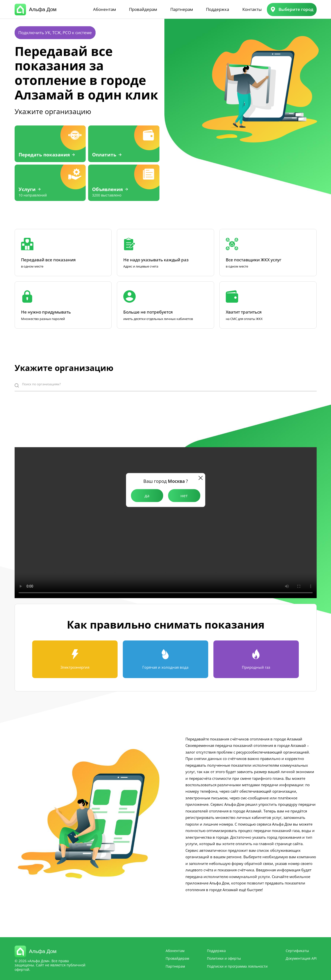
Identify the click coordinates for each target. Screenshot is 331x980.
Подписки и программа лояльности (237, 966)
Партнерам (182, 9)
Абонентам (104, 9)
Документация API (301, 958)
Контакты (252, 9)
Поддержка (217, 9)
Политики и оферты (224, 958)
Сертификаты (297, 951)
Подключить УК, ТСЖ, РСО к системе (55, 33)
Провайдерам (143, 9)
